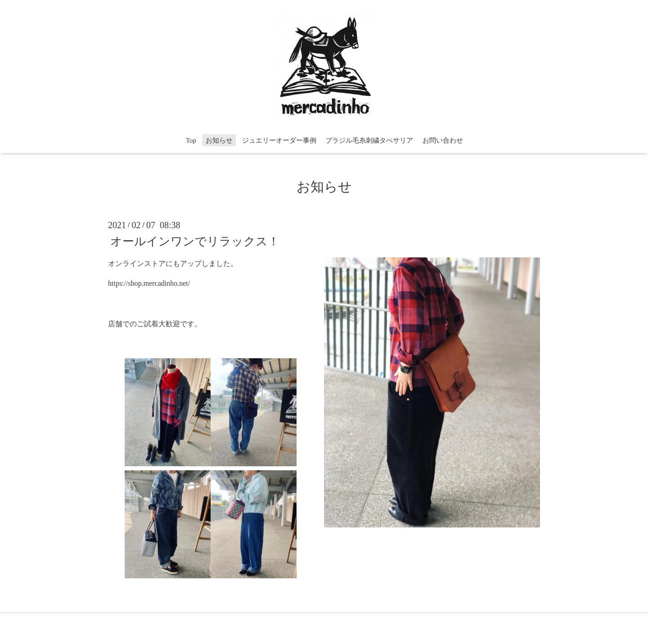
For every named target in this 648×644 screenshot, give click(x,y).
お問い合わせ (443, 140)
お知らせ (219, 140)
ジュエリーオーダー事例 (279, 140)
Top (191, 140)
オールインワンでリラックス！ (195, 241)
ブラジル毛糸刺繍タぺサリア (369, 140)
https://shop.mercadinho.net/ (149, 283)
